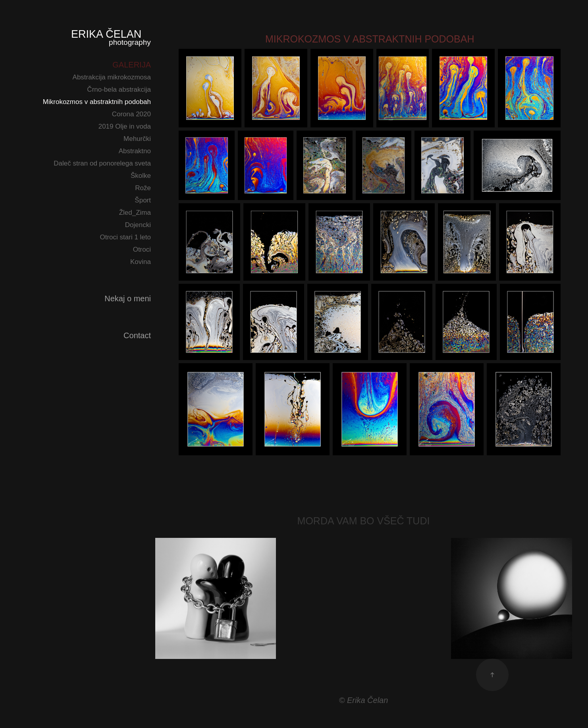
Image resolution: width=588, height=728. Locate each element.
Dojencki (138, 225)
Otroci (142, 249)
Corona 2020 (131, 114)
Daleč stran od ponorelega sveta (102, 163)
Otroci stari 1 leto (126, 237)
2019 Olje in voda (125, 126)
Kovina (141, 262)
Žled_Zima (135, 213)
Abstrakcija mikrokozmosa (112, 77)
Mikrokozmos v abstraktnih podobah (97, 102)
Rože (143, 188)
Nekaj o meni (128, 299)
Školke (141, 176)
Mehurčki (137, 139)
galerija (132, 65)
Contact (137, 335)
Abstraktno (135, 151)
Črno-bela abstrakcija (119, 90)
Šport (143, 200)
